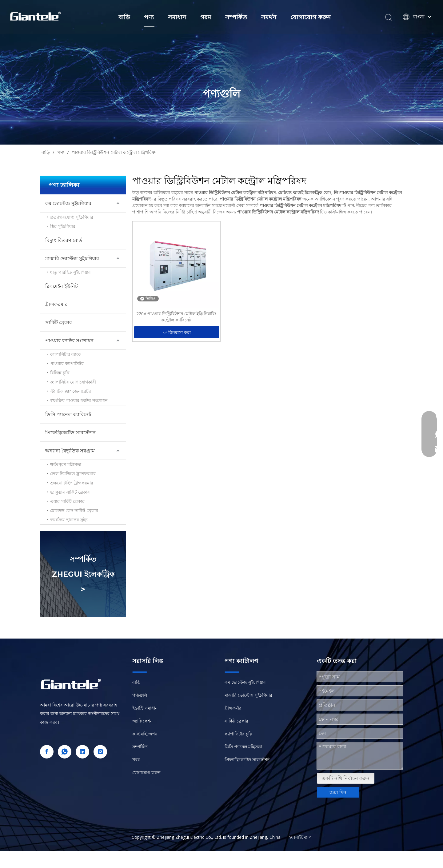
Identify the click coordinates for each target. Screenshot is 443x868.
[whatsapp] (65, 752)
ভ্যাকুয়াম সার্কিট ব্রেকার (70, 492)
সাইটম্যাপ (303, 837)
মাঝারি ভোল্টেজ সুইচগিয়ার (72, 258)
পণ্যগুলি (140, 695)
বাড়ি (124, 17)
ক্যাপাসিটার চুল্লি (239, 734)
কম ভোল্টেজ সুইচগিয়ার (68, 203)
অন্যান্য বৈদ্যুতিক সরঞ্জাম (70, 451)
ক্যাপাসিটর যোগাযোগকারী (73, 382)
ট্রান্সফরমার (56, 304)
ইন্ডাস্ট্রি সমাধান (145, 708)
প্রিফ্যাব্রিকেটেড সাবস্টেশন (247, 760)
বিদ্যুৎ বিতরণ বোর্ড (64, 240)
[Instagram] (100, 752)
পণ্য (149, 17)
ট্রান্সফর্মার (233, 708)
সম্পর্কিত (236, 17)
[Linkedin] (82, 752)
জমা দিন (338, 792)
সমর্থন (269, 17)
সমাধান (177, 17)
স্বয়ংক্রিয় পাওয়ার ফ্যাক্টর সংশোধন (79, 400)
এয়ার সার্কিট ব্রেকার (67, 501)
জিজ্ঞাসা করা (177, 333)
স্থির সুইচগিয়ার (63, 226)
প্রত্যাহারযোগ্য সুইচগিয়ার (72, 217)
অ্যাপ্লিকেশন (142, 721)
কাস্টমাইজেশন (145, 734)
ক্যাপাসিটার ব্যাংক (66, 354)
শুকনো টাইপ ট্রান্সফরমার (72, 483)
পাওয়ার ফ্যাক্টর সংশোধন (69, 340)
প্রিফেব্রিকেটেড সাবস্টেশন (70, 432)
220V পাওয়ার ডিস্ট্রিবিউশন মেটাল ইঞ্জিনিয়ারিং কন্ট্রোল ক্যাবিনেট (176, 317)
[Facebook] (47, 752)
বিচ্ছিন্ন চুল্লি (60, 373)
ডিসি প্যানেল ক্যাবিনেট (68, 414)
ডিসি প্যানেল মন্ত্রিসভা (243, 747)
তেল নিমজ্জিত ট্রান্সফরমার (73, 474)
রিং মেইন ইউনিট (62, 286)
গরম (206, 17)
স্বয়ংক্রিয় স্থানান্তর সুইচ (69, 520)
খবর (136, 760)
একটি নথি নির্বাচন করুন (346, 778)
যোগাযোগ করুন (311, 17)
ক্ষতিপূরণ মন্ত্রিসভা (66, 464)
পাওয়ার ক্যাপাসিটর (67, 363)
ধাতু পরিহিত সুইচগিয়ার (70, 272)
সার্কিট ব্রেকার (59, 322)
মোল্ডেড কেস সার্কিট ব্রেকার (74, 510)
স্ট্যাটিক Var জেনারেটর (71, 391)
